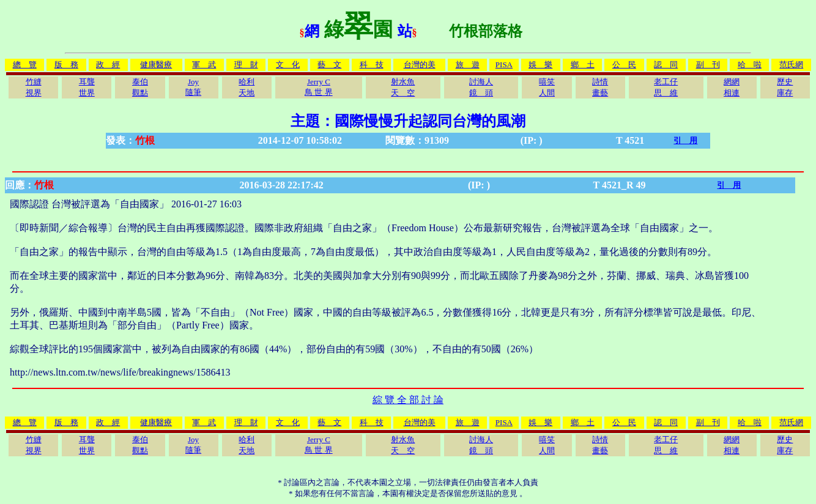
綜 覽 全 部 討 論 (408, 400)
